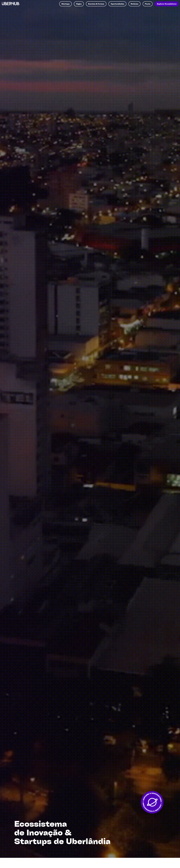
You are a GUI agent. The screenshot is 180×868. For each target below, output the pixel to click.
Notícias (135, 4)
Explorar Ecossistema (167, 4)
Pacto (148, 4)
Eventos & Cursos (96, 4)
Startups (65, 4)
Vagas (79, 4)
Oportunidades (117, 4)
